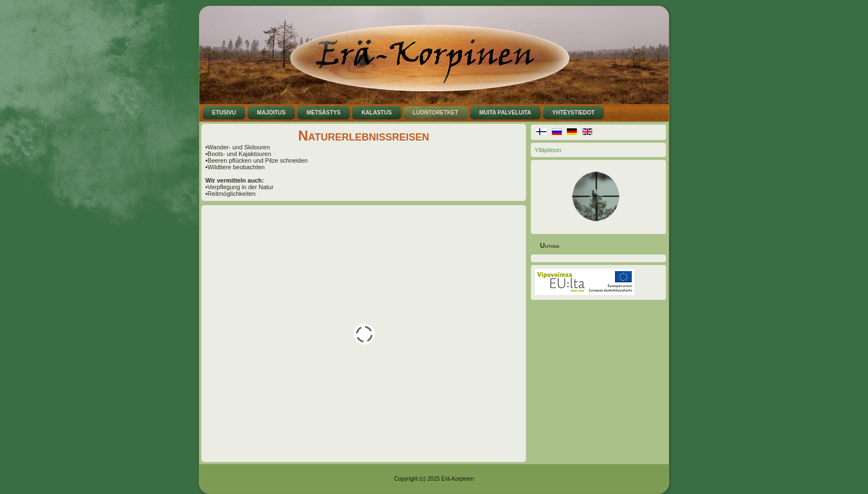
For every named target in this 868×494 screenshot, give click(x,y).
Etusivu (224, 113)
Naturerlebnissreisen (363, 136)
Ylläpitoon (548, 150)
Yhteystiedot (574, 113)
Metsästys (324, 113)
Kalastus (376, 113)
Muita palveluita (505, 113)
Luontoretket (436, 113)
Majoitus (271, 113)
